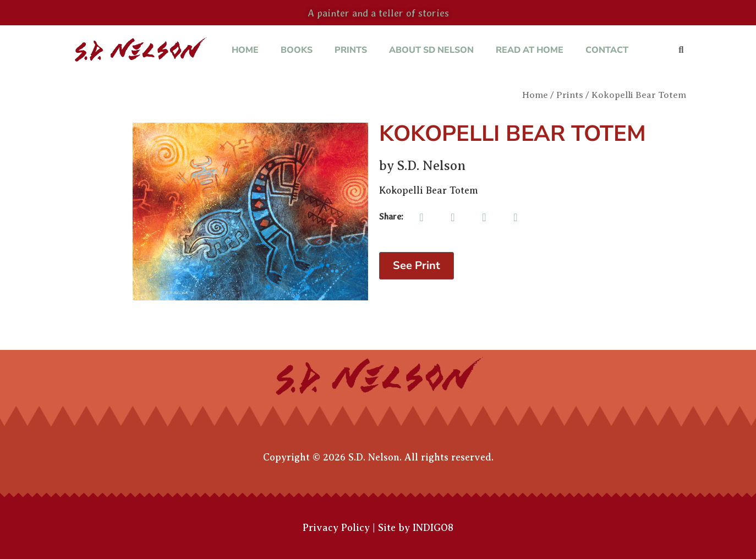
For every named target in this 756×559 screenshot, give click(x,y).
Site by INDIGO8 (416, 528)
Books (297, 50)
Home (245, 50)
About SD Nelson (431, 50)
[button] (681, 50)
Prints (351, 50)
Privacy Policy (336, 528)
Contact (607, 50)
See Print (417, 265)
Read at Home (530, 50)
